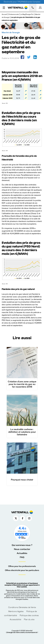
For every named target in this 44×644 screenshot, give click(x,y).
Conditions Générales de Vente (22, 607)
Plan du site (29, 619)
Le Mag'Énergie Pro (27, 14)
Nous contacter (22, 549)
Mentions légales (16, 611)
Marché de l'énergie (11, 32)
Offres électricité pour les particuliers (22, 570)
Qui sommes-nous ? (22, 545)
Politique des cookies (29, 615)
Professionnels (14, 14)
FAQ (22, 557)
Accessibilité (15, 619)
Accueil (4, 14)
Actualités (22, 553)
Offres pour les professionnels (22, 566)
